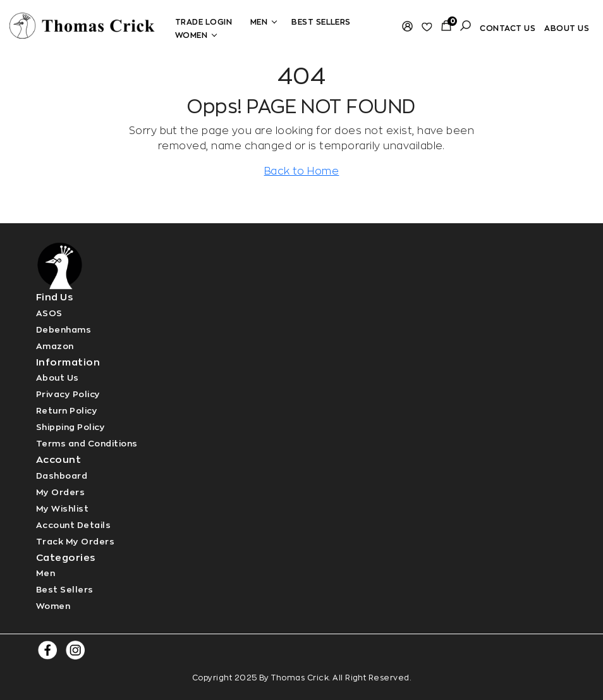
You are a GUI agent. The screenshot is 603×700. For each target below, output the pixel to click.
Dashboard (62, 476)
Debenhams (64, 330)
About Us (58, 378)
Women (194, 35)
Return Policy (67, 411)
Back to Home (302, 171)
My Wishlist (62, 509)
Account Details (73, 525)
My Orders (60, 492)
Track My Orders (75, 542)
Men (262, 22)
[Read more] (82, 24)
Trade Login (204, 22)
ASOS (49, 313)
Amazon (55, 346)
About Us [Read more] (567, 28)
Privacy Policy (68, 394)
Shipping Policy (70, 427)
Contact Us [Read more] (508, 28)
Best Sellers (321, 22)
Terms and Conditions (87, 444)
